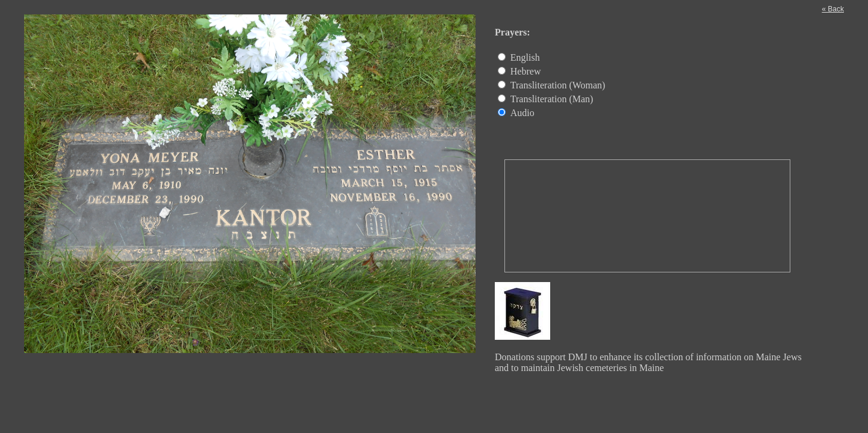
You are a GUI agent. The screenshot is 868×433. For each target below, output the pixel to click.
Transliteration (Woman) (558, 85)
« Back (833, 9)
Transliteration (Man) (552, 99)
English (525, 57)
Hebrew (526, 71)
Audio (522, 113)
